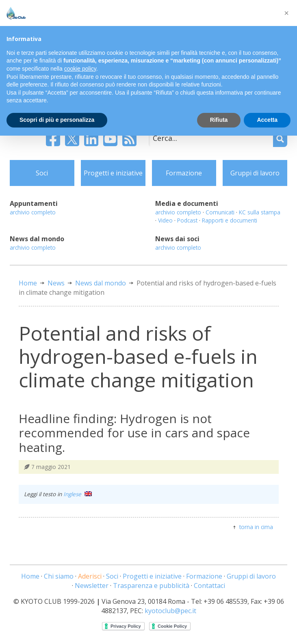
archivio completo (33, 212)
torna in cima (256, 527)
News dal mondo (101, 283)
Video (165, 220)
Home (28, 283)
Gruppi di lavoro (255, 173)
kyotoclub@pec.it (170, 611)
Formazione (184, 173)
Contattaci (209, 586)
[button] (286, 13)
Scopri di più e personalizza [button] (57, 120)
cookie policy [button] (80, 69)
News (56, 283)
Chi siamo (59, 576)
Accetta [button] (267, 120)
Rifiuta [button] (219, 120)
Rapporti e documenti (230, 220)
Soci (42, 173)
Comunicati (220, 212)
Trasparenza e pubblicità (151, 586)
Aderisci (90, 576)
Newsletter (92, 586)
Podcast (187, 220)
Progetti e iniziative (113, 173)
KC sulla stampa (260, 212)
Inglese (78, 494)
